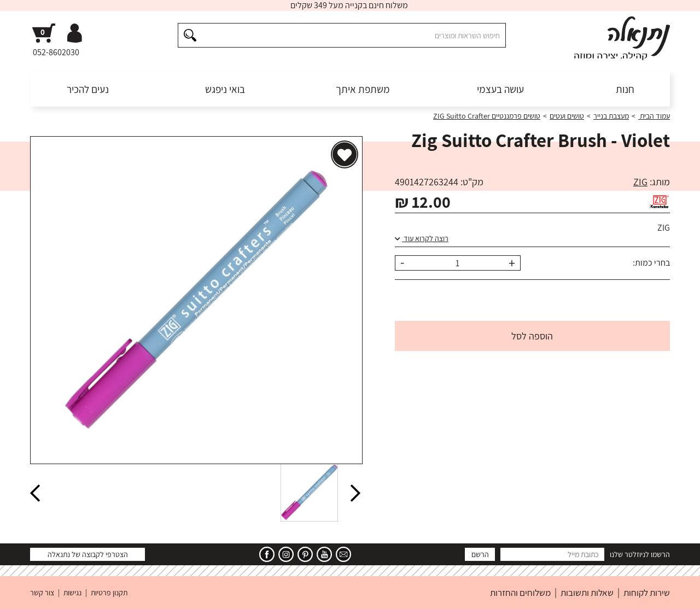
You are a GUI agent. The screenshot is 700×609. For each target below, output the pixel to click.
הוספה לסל (532, 336)
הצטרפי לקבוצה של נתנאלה (88, 554)
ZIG (640, 182)
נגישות (72, 593)
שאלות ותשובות (587, 593)
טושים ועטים (567, 116)
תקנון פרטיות (109, 593)
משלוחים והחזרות (520, 593)
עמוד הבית (654, 116)
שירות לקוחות (647, 593)
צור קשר (42, 593)
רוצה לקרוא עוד (422, 238)
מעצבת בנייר (611, 116)
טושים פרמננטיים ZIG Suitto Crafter (487, 116)
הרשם (480, 554)
